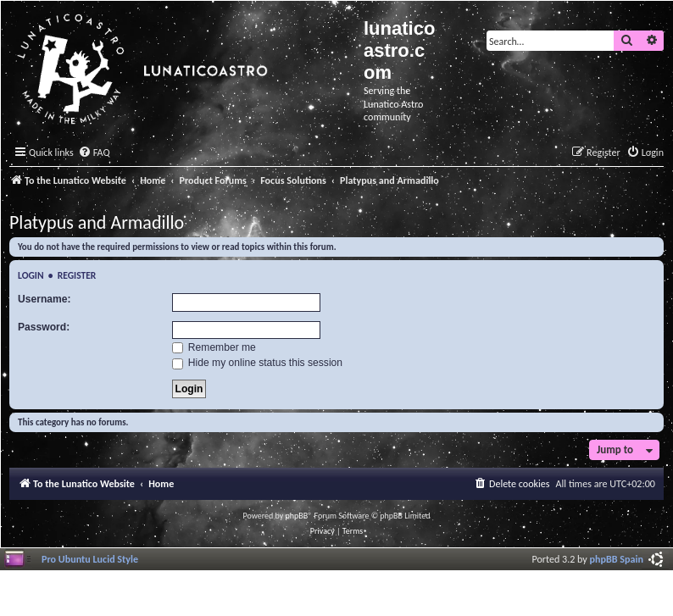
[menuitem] (94, 153)
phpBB (297, 516)
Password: (44, 327)
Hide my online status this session (258, 363)
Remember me (214, 347)
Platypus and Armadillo (97, 222)
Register (77, 275)
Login (31, 275)
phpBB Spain (617, 559)
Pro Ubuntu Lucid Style (90, 559)
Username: (44, 299)
